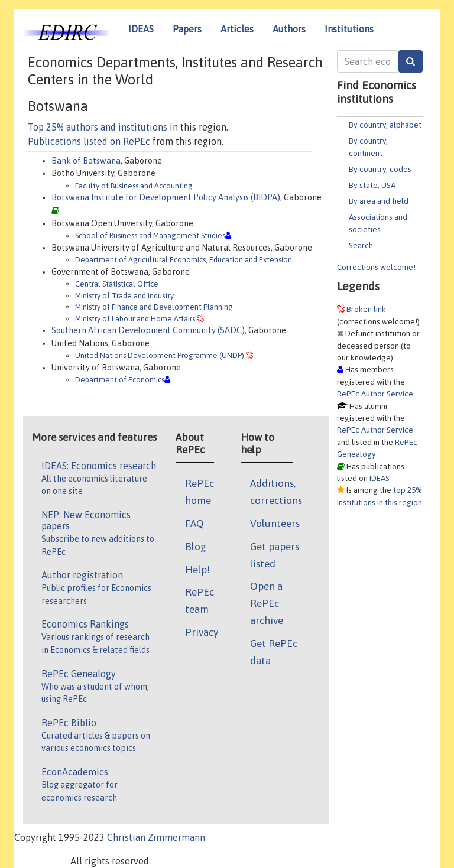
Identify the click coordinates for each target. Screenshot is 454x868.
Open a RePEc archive (267, 603)
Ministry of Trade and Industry (124, 296)
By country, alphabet (385, 125)
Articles (237, 29)
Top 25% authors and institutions (98, 127)
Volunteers (275, 524)
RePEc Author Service (375, 394)
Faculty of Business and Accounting (134, 186)
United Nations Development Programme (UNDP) (160, 355)
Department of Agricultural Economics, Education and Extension (184, 260)
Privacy (202, 632)
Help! (197, 570)
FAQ (194, 524)
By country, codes (380, 169)
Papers (187, 29)
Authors (289, 29)
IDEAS (141, 29)
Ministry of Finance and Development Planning (154, 307)
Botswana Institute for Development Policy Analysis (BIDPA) (166, 197)
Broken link (366, 309)
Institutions (349, 29)
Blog (196, 547)
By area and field (379, 201)
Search (361, 245)
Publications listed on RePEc (89, 141)
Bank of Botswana (86, 161)
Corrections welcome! (376, 267)
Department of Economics (120, 380)
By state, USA (372, 185)
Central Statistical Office (117, 284)
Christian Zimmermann (156, 837)
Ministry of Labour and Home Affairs (135, 319)
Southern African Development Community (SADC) (148, 330)
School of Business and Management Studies (150, 235)
